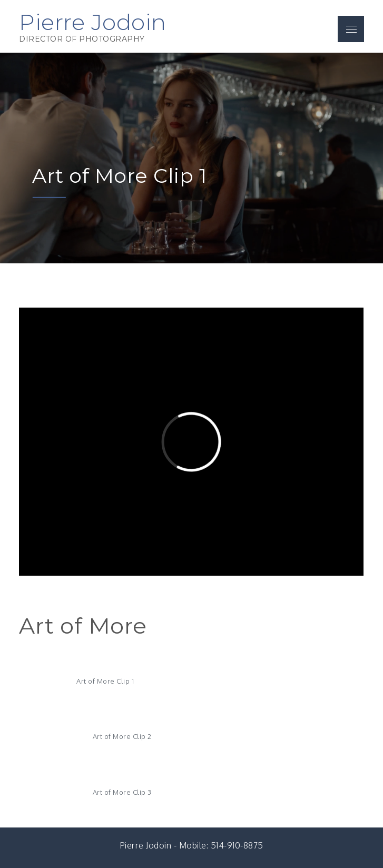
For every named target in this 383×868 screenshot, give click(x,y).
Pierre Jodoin (93, 22)
